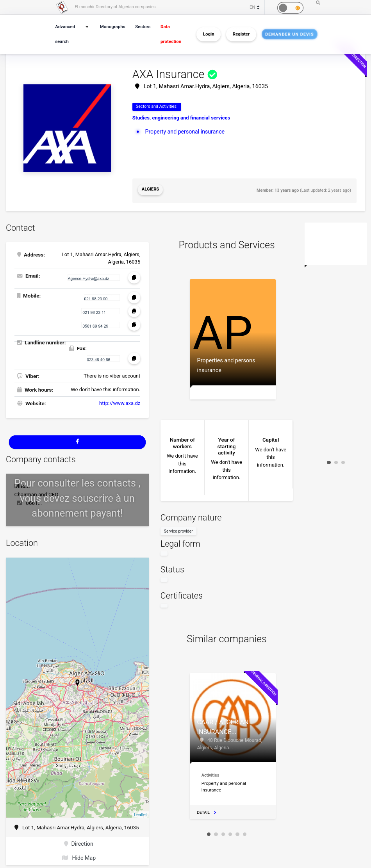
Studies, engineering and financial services (181, 118)
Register (241, 34)
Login (209, 34)
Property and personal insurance (183, 131)
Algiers (150, 189)
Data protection (170, 34)
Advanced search (65, 34)
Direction (79, 841)
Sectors (143, 27)
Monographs (113, 27)
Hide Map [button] (79, 854)
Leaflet (140, 811)
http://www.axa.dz (120, 401)
